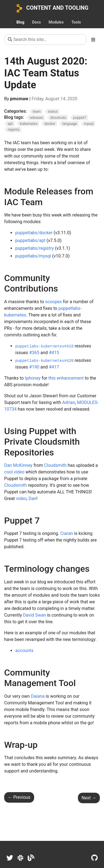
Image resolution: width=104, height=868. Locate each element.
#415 (54, 353)
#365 (34, 353)
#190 (34, 367)
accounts (24, 651)
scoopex (54, 302)
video (21, 499)
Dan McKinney (18, 465)
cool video (14, 472)
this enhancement (66, 378)
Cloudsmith (55, 465)
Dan (32, 499)
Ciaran (67, 533)
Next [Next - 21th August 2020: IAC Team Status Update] (89, 798)
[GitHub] (94, 858)
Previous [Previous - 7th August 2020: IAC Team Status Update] (19, 797)
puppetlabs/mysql (33, 256)
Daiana (38, 696)
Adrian (69, 402)
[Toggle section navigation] (93, 40)
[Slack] (20, 858)
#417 (54, 367)
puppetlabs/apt (30, 240)
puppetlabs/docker (34, 233)
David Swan (35, 615)
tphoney (33, 378)
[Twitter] (10, 858)
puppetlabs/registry (35, 248)
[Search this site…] (45, 40)
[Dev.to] (31, 858)
